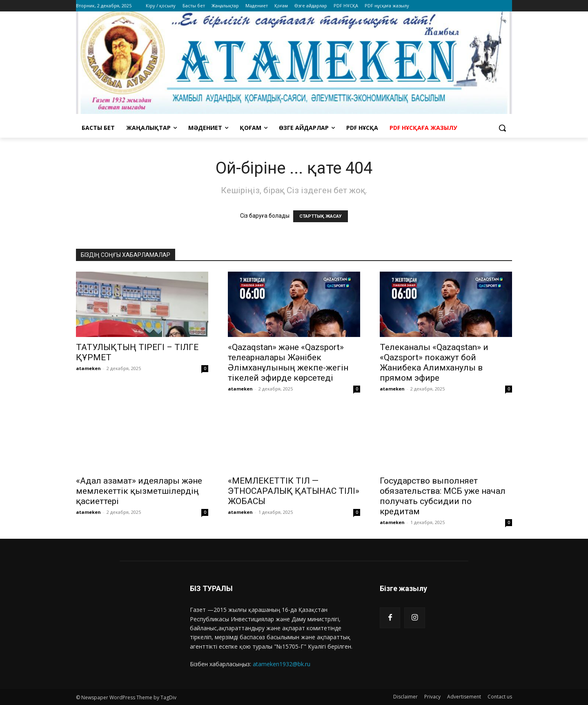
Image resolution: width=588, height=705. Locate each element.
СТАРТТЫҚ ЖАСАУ (321, 216)
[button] (502, 128)
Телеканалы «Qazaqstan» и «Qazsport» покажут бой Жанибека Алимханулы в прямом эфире (434, 363)
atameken (88, 368)
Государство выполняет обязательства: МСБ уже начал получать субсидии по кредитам (443, 496)
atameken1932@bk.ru (282, 664)
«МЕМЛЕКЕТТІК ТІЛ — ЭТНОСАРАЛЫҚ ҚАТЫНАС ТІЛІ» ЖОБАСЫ (294, 491)
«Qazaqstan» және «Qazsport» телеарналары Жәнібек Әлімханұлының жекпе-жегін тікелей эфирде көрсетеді (288, 363)
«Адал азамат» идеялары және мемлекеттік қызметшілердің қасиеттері (139, 491)
